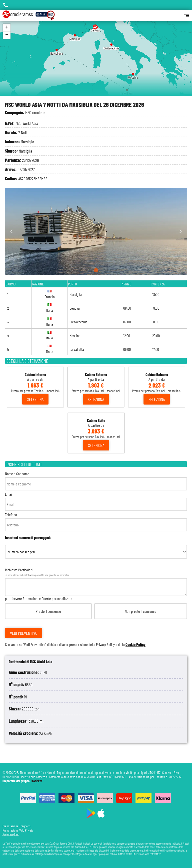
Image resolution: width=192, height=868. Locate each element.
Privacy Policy (105, 644)
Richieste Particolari (96, 607)
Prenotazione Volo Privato (18, 830)
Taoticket (36, 781)
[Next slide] (180, 232)
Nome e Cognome (96, 481)
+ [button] (7, 28)
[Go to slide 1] (96, 270)
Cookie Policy (135, 644)
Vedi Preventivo (24, 633)
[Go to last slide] (12, 232)
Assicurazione (11, 834)
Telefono (96, 522)
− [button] (7, 35)
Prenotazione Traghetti (16, 826)
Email (96, 501)
